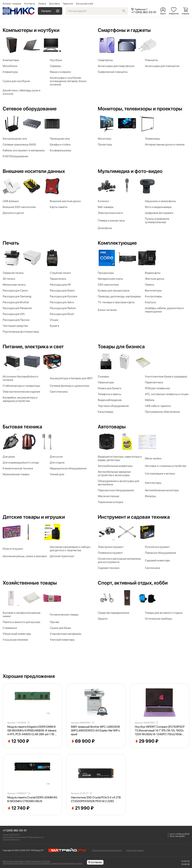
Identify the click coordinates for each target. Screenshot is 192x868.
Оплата (42, 4)
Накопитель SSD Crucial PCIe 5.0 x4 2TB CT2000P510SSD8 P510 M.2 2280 (96, 799)
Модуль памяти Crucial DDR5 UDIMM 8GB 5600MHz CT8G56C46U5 (32, 799)
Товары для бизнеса (121, 346)
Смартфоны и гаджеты (124, 30)
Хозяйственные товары (30, 583)
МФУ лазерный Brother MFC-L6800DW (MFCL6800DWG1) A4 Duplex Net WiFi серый (96, 730)
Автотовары (112, 427)
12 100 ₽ (18, 741)
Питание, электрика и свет (33, 346)
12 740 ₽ (18, 808)
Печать (11, 243)
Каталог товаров (12, 4)
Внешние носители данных (34, 171)
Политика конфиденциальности (107, 850)
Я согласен (95, 862)
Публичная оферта (135, 850)
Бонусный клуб (85, 4)
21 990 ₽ (82, 808)
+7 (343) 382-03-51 (15, 831)
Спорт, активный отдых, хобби (133, 583)
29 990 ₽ (147, 741)
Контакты (30, 4)
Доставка (54, 4)
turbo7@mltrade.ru (11, 840)
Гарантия (68, 4)
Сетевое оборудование (30, 109)
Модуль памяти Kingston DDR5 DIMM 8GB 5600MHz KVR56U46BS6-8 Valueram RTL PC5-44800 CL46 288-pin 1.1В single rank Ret (32, 731)
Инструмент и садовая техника (134, 517)
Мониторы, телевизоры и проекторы (140, 109)
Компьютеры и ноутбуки (31, 30)
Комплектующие (117, 243)
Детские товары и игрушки (34, 517)
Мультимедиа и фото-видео (130, 171)
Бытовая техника (22, 427)
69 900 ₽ (83, 741)
